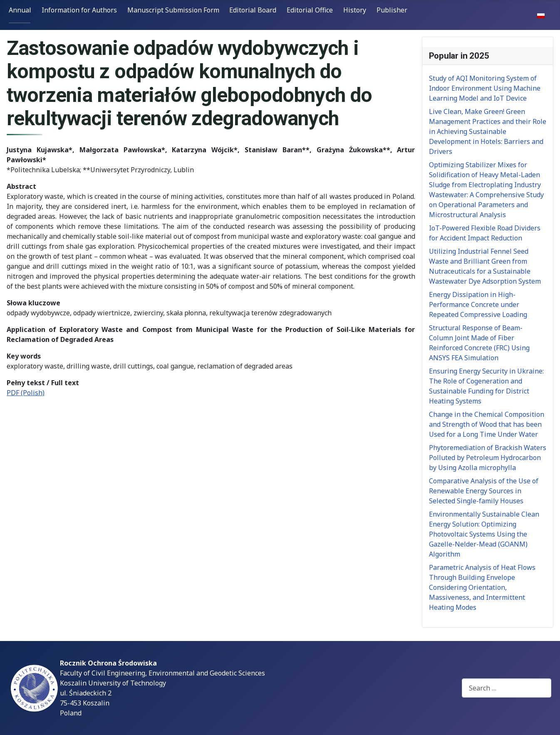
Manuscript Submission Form (173, 10)
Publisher (392, 10)
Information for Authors (79, 10)
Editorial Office (310, 10)
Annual (20, 10)
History (355, 10)
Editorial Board (253, 10)
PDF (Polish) (26, 393)
